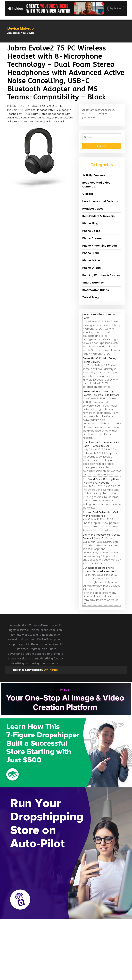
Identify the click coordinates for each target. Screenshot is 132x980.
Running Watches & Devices (101, 275)
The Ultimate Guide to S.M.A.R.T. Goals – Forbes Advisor (101, 444)
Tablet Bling (90, 297)
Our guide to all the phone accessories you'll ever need (99, 570)
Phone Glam (91, 253)
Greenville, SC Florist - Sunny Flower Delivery (99, 360)
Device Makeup (20, 28)
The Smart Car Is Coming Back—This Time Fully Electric (102, 481)
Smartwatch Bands (96, 290)
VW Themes (50, 670)
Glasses (88, 194)
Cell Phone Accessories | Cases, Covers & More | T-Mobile (101, 536)
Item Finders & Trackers (98, 216)
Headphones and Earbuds (100, 201)
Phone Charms (92, 238)
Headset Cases (93, 209)
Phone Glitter (91, 260)
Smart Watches (93, 283)
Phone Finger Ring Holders (100, 246)
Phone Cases (91, 231)
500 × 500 (48, 106)
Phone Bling (90, 223)
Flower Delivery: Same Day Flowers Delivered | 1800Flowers (101, 393)
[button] (66, 41)
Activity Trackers (94, 175)
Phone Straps (92, 268)
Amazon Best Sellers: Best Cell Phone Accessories (100, 514)
